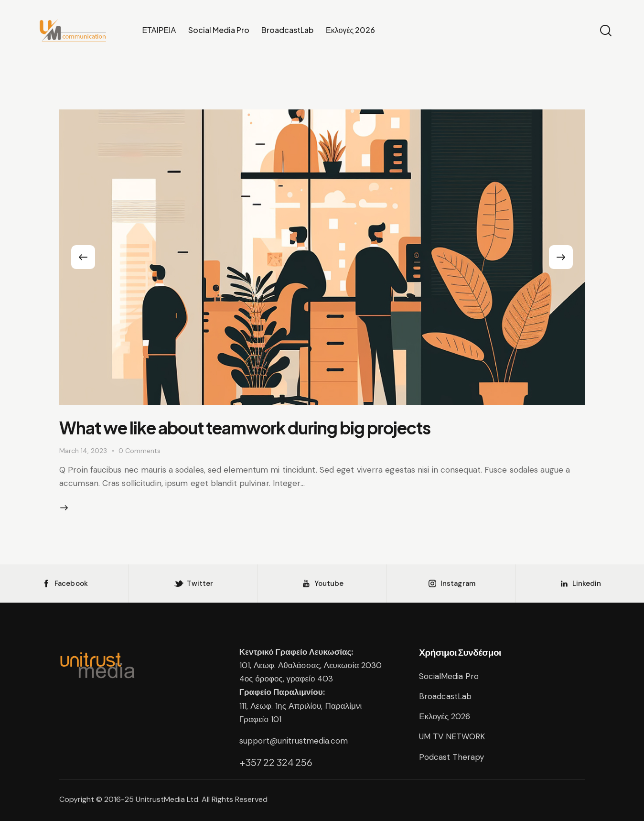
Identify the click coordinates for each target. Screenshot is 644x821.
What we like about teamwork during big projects (245, 428)
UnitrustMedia (161, 799)
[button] (83, 257)
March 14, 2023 (83, 451)
